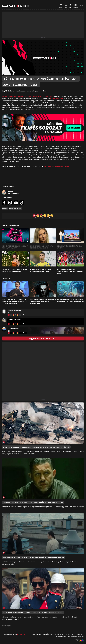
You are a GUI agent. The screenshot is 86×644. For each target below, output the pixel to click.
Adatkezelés (59, 634)
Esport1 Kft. (21, 634)
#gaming (11, 209)
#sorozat (19, 209)
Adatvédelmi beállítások (74, 634)
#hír (15, 209)
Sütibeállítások (61, 636)
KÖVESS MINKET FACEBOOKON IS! (56, 167)
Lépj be (32, 338)
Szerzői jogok (48, 634)
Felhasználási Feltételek (76, 636)
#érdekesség (5, 209)
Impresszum (37, 634)
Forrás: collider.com (9, 186)
